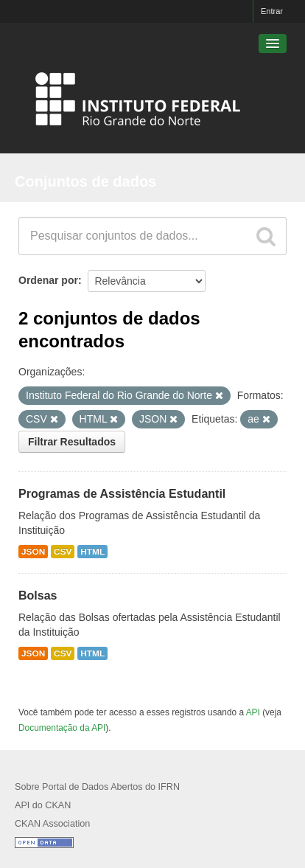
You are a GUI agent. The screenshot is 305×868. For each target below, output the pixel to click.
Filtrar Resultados (72, 442)
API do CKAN (43, 805)
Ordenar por (48, 280)
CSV (63, 552)
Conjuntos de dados (85, 181)
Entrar (272, 11)
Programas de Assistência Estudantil (122, 494)
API (253, 712)
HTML (92, 552)
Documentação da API (62, 728)
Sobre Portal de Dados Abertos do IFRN (97, 787)
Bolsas (38, 596)
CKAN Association (52, 824)
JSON (33, 552)
